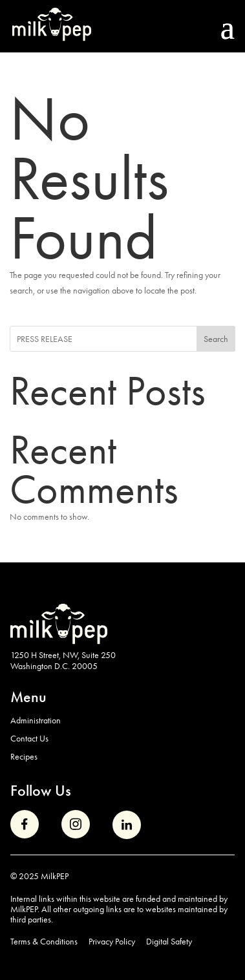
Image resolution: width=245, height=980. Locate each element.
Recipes (24, 756)
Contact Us (29, 738)
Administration (36, 720)
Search (216, 339)
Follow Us (41, 790)
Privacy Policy (112, 942)
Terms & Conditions (44, 942)
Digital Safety (169, 942)
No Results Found (89, 178)
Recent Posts (108, 391)
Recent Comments (94, 469)
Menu (28, 697)
